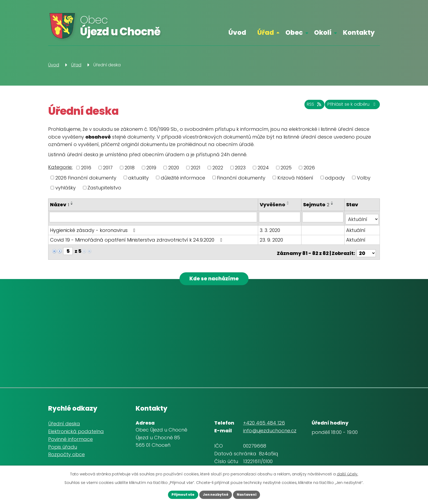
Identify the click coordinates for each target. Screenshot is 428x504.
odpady (335, 177)
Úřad (266, 33)
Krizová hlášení (295, 177)
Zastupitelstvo (104, 188)
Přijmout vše (176, 494)
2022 (218, 168)
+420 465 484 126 (264, 421)
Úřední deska (64, 422)
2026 (309, 168)
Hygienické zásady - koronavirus (94, 228)
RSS (299, 107)
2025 (286, 168)
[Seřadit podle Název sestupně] (72, 204)
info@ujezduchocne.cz (270, 429)
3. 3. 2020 (271, 228)
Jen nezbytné (216, 494)
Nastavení (253, 494)
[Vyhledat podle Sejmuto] (323, 217)
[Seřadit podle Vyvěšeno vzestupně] (289, 202)
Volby (364, 177)
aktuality (138, 177)
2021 (196, 168)
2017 (108, 168)
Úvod (237, 33)
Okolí (323, 33)
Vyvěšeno (274, 205)
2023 (240, 168)
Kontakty (359, 33)
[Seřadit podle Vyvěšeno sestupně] (289, 204)
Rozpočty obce (66, 453)
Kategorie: (60, 167)
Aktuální (356, 228)
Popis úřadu (63, 446)
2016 (86, 168)
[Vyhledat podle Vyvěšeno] (280, 217)
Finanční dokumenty (241, 177)
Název (60, 205)
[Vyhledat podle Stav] (362, 217)
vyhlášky (66, 188)
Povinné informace (70, 438)
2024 (263, 168)
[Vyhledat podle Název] (154, 217)
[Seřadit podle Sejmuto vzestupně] (333, 202)
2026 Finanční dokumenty (86, 177)
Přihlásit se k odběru (347, 107)
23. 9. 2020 (272, 237)
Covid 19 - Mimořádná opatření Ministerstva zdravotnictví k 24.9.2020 (137, 237)
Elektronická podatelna (76, 430)
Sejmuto (317, 205)
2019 (151, 168)
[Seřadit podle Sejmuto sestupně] (333, 204)
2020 (174, 168)
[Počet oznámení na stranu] (366, 249)
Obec (294, 33)
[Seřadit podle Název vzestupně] (72, 202)
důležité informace (183, 177)
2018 (130, 168)
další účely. (347, 473)
